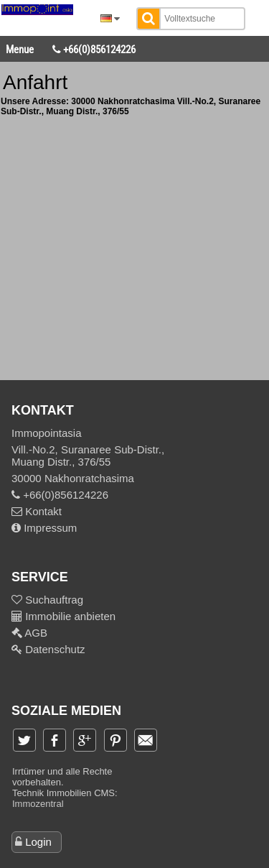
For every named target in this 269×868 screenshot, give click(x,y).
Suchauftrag (53, 600)
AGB (35, 633)
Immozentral (38, 804)
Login (38, 842)
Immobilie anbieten (70, 616)
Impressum (44, 528)
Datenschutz (54, 649)
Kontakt (37, 511)
